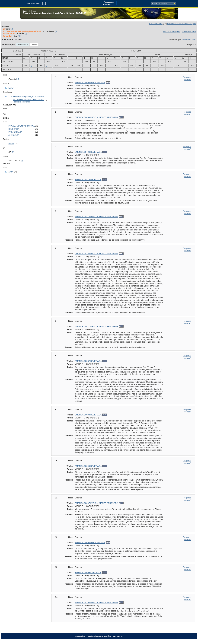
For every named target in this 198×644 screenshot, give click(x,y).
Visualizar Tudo (189, 39)
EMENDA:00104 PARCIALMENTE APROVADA (96, 602)
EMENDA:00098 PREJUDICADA (90, 543)
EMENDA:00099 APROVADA (88, 572)
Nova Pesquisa (189, 31)
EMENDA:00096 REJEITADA (88, 466)
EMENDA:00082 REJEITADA (88, 361)
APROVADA (14, 135)
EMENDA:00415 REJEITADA (88, 180)
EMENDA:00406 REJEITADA (88, 152)
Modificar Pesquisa (172, 31)
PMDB (11, 143)
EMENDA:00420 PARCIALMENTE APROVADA (96, 254)
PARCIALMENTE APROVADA (22, 126)
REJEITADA (14, 129)
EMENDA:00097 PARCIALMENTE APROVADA (96, 503)
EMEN (11, 88)
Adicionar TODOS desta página (182, 24)
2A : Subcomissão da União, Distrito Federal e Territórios (29, 101)
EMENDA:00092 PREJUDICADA (90, 83)
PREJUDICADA (15, 132)
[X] (12, 29)
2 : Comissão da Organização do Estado (26, 96)
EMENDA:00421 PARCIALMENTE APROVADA (96, 326)
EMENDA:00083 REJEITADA (88, 415)
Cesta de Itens (156, 24)
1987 (11, 172)
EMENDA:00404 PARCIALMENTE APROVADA (96, 117)
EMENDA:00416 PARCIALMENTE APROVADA (96, 217)
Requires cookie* (187, 78)
